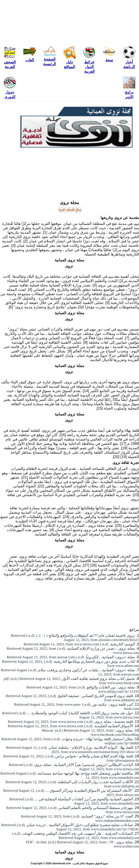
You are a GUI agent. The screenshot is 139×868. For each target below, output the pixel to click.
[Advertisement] (69, 22)
